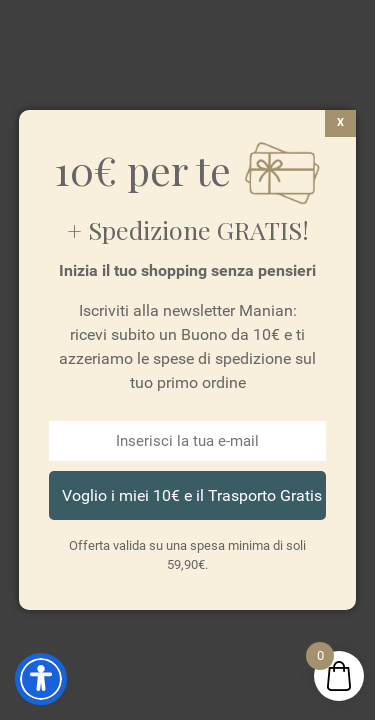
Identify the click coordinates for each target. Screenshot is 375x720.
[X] (340, 123)
